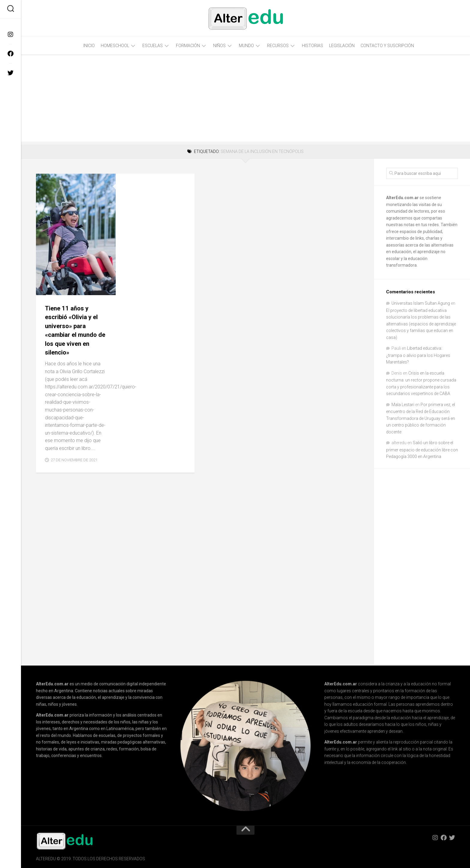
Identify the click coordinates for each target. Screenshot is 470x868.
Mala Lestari (403, 405)
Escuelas (153, 46)
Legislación (342, 46)
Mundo (246, 46)
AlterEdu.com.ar (402, 198)
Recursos (278, 46)
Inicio (89, 46)
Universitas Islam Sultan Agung (421, 303)
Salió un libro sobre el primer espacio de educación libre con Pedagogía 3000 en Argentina (422, 450)
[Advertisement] (245, 100)
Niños (219, 46)
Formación (188, 46)
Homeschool (115, 46)
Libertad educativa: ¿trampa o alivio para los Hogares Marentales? (418, 355)
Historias (312, 46)
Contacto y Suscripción (387, 46)
